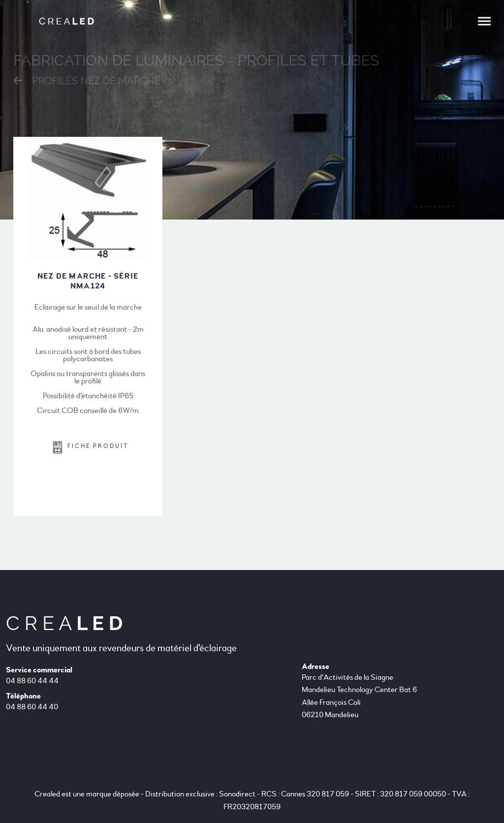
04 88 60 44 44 (32, 681)
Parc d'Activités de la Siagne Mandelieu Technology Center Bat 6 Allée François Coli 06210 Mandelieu (359, 696)
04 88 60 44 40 (32, 707)
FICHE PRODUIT (91, 447)
